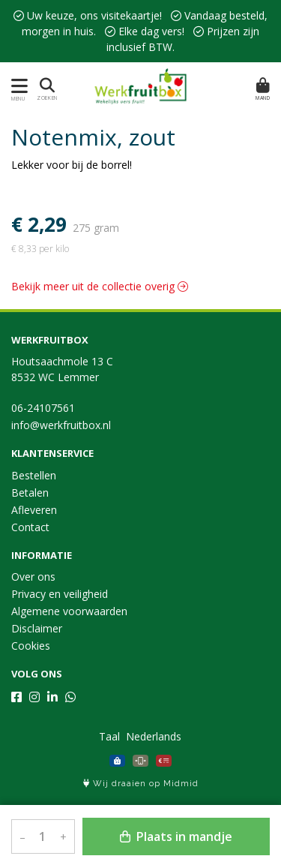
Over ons (33, 577)
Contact (30, 527)
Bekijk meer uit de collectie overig (100, 286)
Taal (109, 736)
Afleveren (34, 510)
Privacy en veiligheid (60, 594)
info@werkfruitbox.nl (61, 425)
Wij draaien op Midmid (141, 784)
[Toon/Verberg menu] (17, 86)
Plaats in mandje (176, 836)
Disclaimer (37, 628)
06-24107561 (43, 408)
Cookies (31, 646)
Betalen (30, 493)
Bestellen (34, 475)
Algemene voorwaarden (69, 611)
